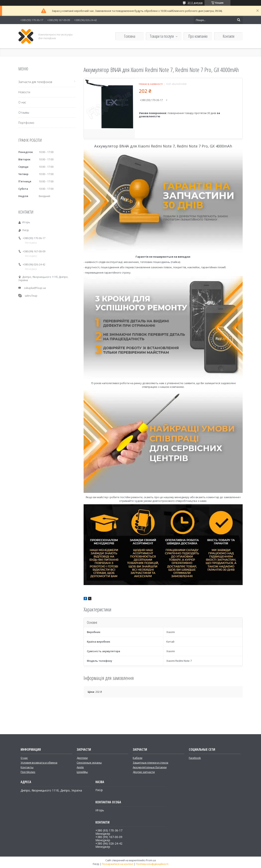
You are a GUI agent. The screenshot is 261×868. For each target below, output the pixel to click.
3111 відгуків (195, 3)
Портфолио (26, 123)
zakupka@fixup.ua (35, 288)
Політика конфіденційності (152, 864)
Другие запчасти (144, 772)
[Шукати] (239, 20)
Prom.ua (151, 860)
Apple (80, 767)
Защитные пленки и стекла (150, 763)
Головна (130, 36)
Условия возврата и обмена (39, 763)
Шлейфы (82, 772)
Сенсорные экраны (89, 763)
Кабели (138, 758)
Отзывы (24, 113)
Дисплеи (82, 758)
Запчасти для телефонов (35, 82)
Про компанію (198, 36)
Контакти (228, 36)
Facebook (195, 758)
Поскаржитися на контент (118, 864)
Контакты (27, 767)
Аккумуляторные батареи (150, 767)
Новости (24, 92)
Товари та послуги (162, 36)
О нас (22, 102)
